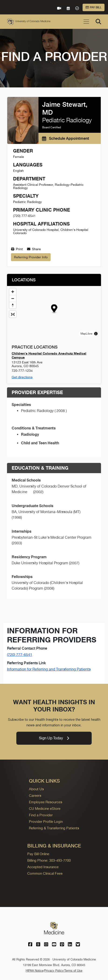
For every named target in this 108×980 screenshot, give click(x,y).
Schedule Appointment (66, 138)
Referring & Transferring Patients (54, 828)
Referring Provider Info (31, 257)
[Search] (98, 22)
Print (17, 249)
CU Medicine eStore (45, 809)
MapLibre (86, 334)
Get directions (22, 377)
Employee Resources (46, 802)
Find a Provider (41, 815)
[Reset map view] (13, 314)
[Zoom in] (13, 292)
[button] (54, 309)
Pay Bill (94, 7)
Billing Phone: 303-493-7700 (49, 860)
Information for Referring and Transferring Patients (49, 669)
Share (34, 249)
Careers (35, 796)
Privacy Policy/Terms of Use (63, 971)
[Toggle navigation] (86, 22)
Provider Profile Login (46, 822)
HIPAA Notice (35, 971)
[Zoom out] (13, 298)
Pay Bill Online (38, 854)
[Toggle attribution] (96, 334)
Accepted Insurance (43, 867)
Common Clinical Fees (45, 873)
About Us (36, 789)
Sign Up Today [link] (54, 738)
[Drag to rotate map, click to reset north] (13, 305)
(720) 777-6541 (20, 655)
